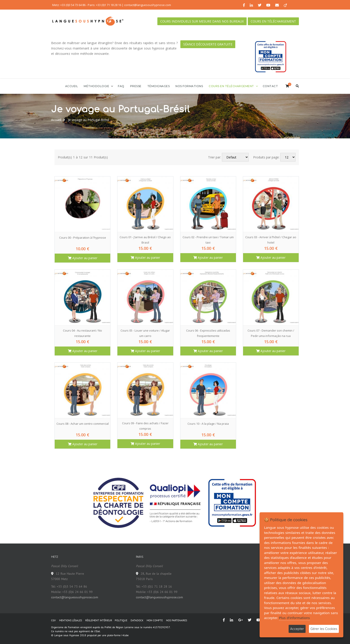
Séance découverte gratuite (208, 44)
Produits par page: (266, 157)
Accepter (297, 629)
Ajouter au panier (83, 258)
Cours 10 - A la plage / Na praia (208, 424)
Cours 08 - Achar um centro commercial (83, 424)
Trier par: (215, 157)
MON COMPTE (155, 620)
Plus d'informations (294, 618)
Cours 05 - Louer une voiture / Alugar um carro (145, 333)
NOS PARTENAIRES (177, 620)
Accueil (72, 86)
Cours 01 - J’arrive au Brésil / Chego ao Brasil (145, 240)
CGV (53, 620)
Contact (270, 86)
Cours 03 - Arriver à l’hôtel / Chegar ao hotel (271, 240)
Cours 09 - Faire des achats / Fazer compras (145, 426)
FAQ (121, 86)
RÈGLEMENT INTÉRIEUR (99, 620)
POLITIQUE (121, 620)
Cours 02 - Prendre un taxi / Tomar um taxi (208, 240)
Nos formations (189, 86)
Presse (136, 86)
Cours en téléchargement (273, 21)
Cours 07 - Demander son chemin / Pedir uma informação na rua (271, 333)
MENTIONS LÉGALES (71, 620)
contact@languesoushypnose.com (75, 597)
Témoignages (159, 86)
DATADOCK (137, 620)
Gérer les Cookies (324, 629)
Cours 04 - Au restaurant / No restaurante (82, 333)
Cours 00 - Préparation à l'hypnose (83, 238)
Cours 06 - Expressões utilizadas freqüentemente (208, 333)
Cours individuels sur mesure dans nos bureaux (202, 21)
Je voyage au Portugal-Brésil (89, 120)
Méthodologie (96, 86)
